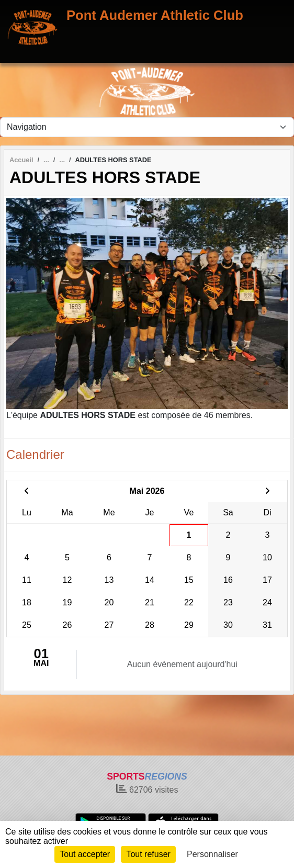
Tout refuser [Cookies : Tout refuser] (148, 854)
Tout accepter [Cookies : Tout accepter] (85, 854)
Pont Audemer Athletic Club (155, 15)
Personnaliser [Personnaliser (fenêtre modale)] (212, 854)
